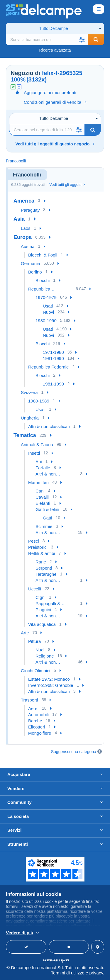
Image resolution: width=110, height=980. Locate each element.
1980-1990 (46, 321)
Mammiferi (38, 482)
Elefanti (43, 503)
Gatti (48, 518)
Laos (26, 228)
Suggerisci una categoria (74, 752)
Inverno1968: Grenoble (51, 685)
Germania (31, 263)
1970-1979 (46, 297)
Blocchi (43, 280)
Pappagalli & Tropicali (48, 604)
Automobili (38, 715)
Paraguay (30, 210)
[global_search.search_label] (47, 40)
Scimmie (44, 526)
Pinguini (43, 610)
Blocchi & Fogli (43, 255)
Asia (19, 219)
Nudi (40, 650)
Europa (23, 237)
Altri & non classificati (49, 426)
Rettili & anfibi (42, 553)
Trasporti (29, 700)
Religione (45, 656)
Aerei (33, 708)
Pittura (34, 641)
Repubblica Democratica (40, 289)
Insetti (34, 453)
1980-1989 (39, 401)
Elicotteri (37, 727)
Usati (48, 306)
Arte (25, 633)
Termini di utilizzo (68, 973)
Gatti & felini (47, 509)
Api (39, 462)
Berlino (35, 272)
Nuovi (48, 312)
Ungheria (30, 418)
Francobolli (16, 161)
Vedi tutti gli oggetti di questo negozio (55, 144)
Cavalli (42, 497)
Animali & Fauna (37, 445)
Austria (28, 246)
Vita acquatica (42, 624)
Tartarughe (46, 574)
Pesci (34, 541)
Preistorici (38, 547)
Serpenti (44, 568)
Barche (35, 721)
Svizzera (29, 392)
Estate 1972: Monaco (49, 679)
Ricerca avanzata (55, 50)
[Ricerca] (47, 130)
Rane (41, 562)
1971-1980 (53, 352)
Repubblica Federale (48, 367)
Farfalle (43, 468)
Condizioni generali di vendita (55, 102)
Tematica (25, 435)
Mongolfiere (40, 733)
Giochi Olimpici (35, 671)
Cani (40, 491)
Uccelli (35, 589)
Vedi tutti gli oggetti (67, 185)
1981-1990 (53, 358)
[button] (82, 40)
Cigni (40, 597)
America (24, 201)
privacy (96, 973)
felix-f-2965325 (62, 73)
